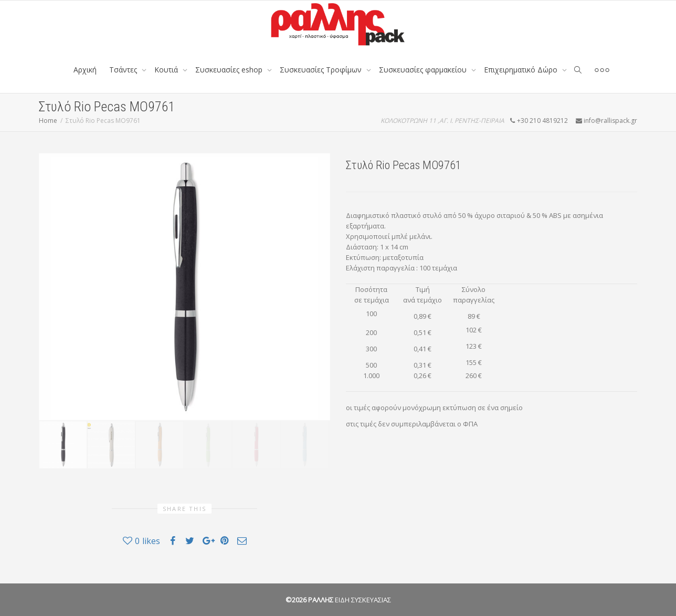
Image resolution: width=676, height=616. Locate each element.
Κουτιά (167, 70)
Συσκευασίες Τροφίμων (322, 70)
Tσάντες (124, 70)
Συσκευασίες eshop (230, 70)
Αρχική (85, 70)
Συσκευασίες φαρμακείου (424, 70)
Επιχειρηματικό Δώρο (522, 70)
